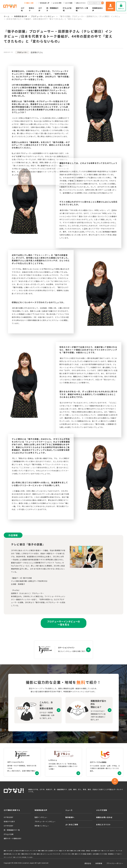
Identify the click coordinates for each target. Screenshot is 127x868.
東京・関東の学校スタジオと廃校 (27, 854)
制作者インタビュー (42, 826)
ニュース (69, 810)
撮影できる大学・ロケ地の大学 (12, 851)
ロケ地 (23, 9)
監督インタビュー (41, 817)
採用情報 (99, 863)
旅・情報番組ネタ (52, 9)
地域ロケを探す (9, 821)
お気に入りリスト (80, 3)
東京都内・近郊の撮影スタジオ (95, 854)
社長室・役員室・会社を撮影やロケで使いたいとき (95, 851)
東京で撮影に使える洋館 (74, 851)
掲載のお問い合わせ (104, 817)
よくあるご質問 (56, 3)
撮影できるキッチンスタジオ (29, 851)
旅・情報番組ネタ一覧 (12, 830)
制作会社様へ (44, 3)
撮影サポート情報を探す (13, 838)
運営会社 (88, 863)
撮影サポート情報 (82, 9)
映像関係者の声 (97, 9)
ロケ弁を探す (9, 826)
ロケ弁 (40, 9)
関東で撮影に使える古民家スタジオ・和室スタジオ (52, 851)
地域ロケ (31, 9)
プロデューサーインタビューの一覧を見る (63, 623)
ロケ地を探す (9, 817)
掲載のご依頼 (29, 3)
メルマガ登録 (68, 3)
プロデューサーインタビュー (43, 16)
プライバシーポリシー (115, 863)
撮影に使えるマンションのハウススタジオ (48, 854)
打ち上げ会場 (67, 9)
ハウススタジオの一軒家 (67, 854)
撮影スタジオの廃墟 (80, 854)
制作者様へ (70, 817)
